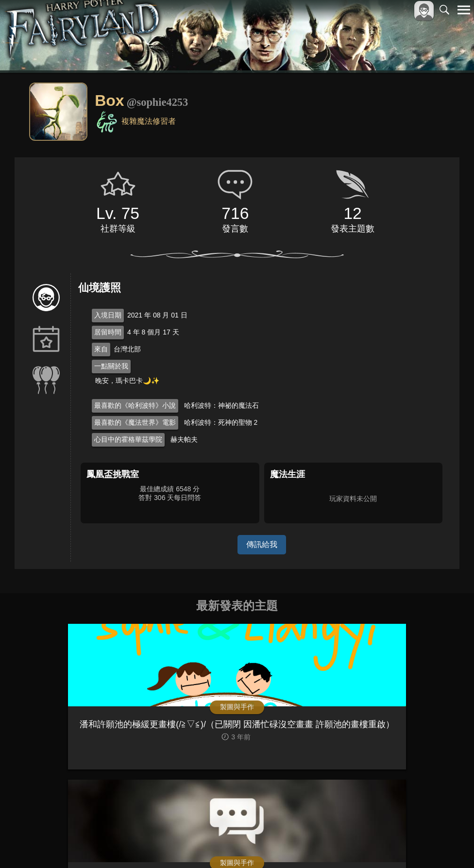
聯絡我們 (448, 844)
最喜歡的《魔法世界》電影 (135, 422)
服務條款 (379, 844)
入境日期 (108, 315)
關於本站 (347, 844)
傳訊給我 (262, 544)
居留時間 (108, 332)
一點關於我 (111, 366)
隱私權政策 (414, 844)
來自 (101, 349)
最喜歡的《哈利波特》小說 (135, 405)
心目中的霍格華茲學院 (128, 439)
